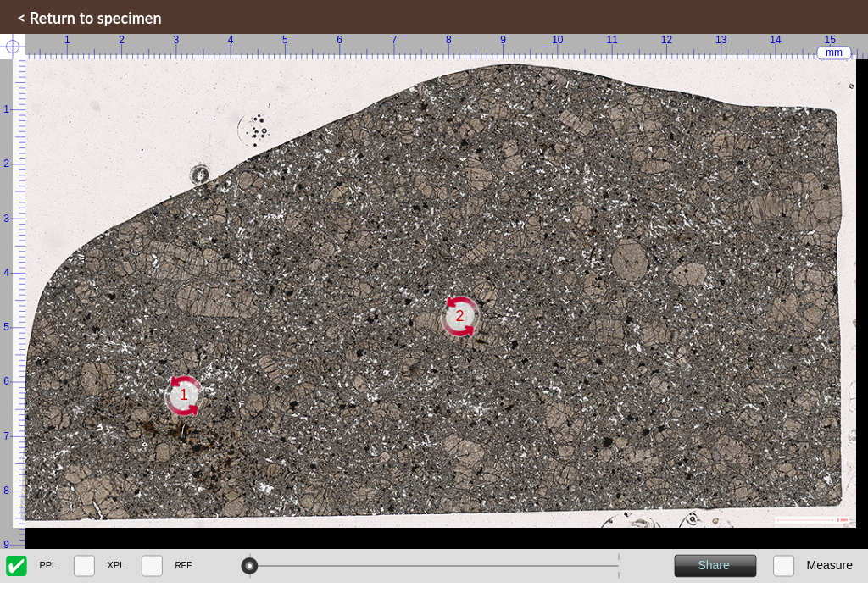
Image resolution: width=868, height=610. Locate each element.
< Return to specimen (89, 18)
